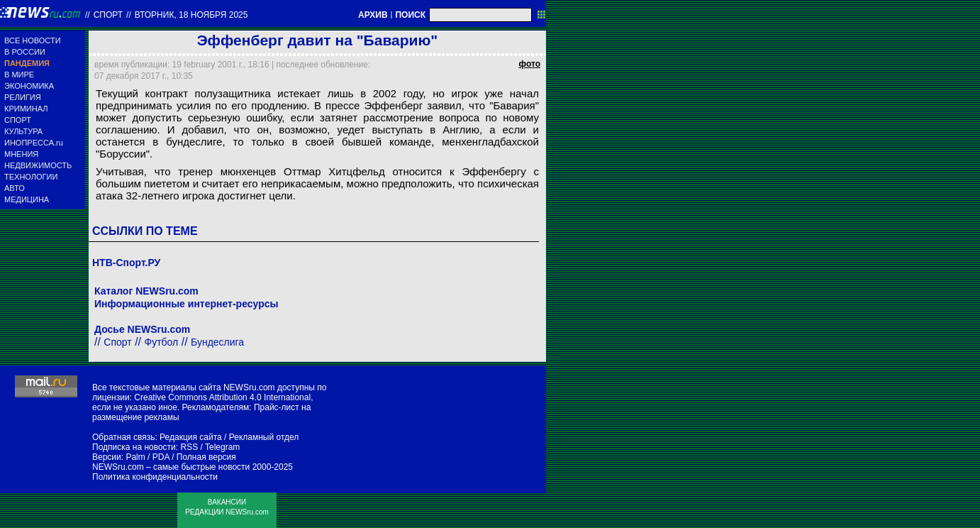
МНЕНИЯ (21, 154)
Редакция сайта (191, 437)
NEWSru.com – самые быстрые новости (171, 467)
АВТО (15, 188)
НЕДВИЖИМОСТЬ (38, 165)
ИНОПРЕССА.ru (34, 143)
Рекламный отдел (264, 437)
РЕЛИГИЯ (23, 97)
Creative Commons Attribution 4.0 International (222, 397)
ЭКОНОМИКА (29, 86)
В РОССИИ (25, 52)
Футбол (162, 342)
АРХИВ (373, 15)
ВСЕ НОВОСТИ (33, 40)
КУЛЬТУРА (23, 131)
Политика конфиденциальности (155, 477)
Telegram (222, 447)
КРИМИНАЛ (26, 109)
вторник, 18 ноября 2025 (191, 15)
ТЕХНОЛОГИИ (31, 177)
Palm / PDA (147, 457)
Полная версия (206, 457)
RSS (189, 447)
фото (530, 64)
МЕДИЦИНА (27, 199)
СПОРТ (18, 120)
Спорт (108, 15)
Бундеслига (217, 342)
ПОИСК (410, 15)
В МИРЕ (19, 75)
